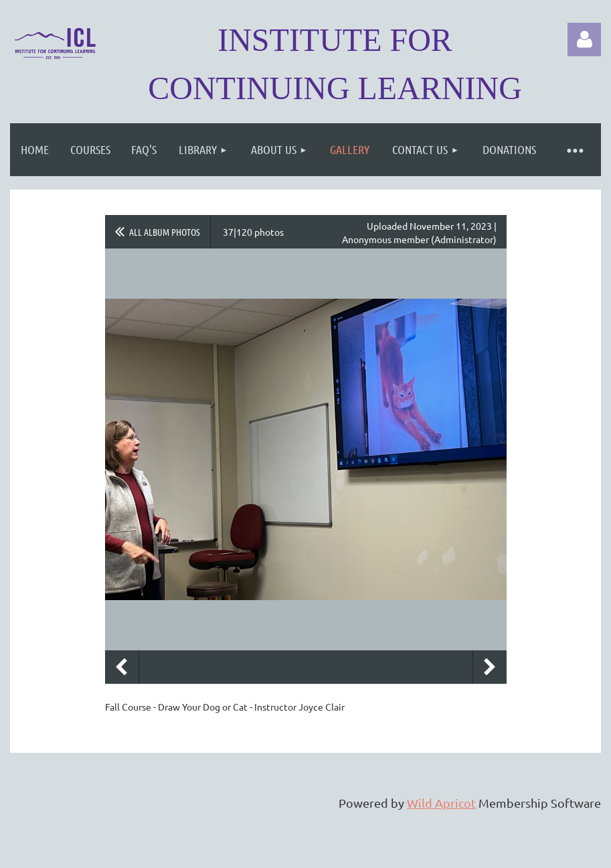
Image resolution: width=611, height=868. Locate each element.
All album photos (165, 232)
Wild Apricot (441, 803)
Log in (584, 40)
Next (490, 667)
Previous (122, 667)
